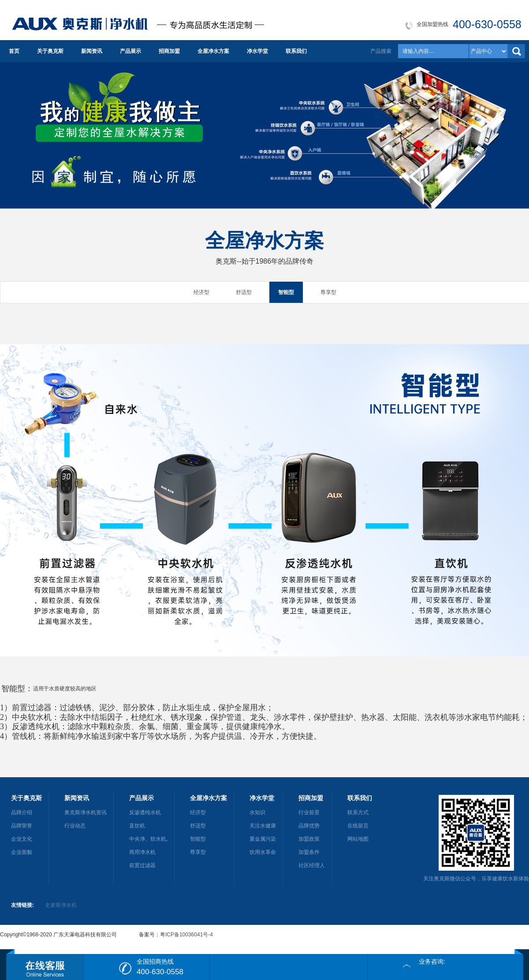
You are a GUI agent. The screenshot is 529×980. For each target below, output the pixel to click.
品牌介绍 (22, 812)
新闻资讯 (92, 51)
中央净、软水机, (148, 839)
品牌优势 (309, 826)
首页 (14, 51)
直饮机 (137, 826)
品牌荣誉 (22, 826)
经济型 (201, 292)
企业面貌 (22, 852)
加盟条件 (309, 852)
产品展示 (130, 51)
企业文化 (22, 839)
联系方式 (358, 812)
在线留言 (358, 826)
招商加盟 (169, 51)
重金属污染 (263, 839)
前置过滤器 (142, 865)
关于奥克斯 (50, 51)
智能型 (286, 292)
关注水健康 (263, 826)
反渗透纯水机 (145, 812)
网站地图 (358, 839)
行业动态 (75, 826)
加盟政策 (309, 839)
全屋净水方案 (213, 51)
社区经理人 (312, 865)
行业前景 (309, 812)
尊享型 (328, 292)
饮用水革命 (263, 852)
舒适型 (244, 292)
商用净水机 (142, 852)
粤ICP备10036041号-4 (186, 935)
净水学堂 (257, 51)
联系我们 (296, 51)
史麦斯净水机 (61, 905)
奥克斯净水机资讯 (86, 812)
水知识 (257, 812)
